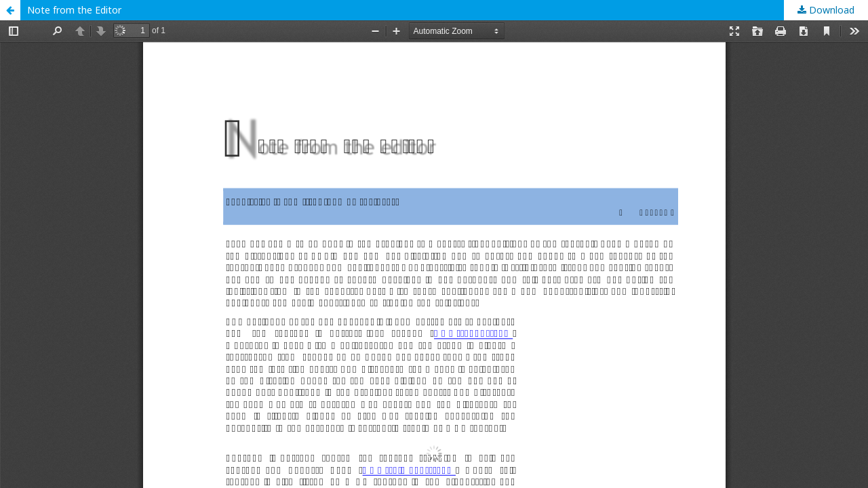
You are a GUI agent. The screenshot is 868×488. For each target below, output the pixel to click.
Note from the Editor (74, 10)
